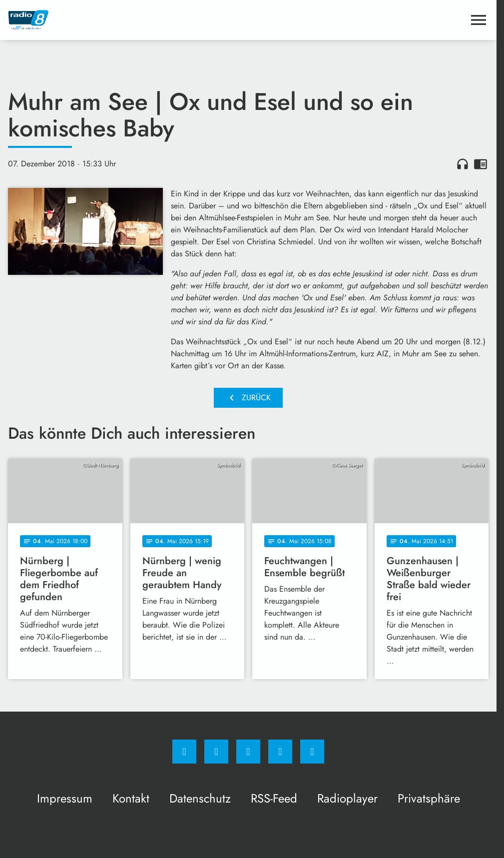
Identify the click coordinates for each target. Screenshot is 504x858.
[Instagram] (216, 752)
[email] (312, 752)
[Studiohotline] (280, 752)
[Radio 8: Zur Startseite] (128, 20)
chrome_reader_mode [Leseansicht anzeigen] (481, 164)
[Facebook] (184, 752)
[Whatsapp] (248, 752)
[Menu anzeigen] (479, 20)
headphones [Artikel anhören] (463, 164)
